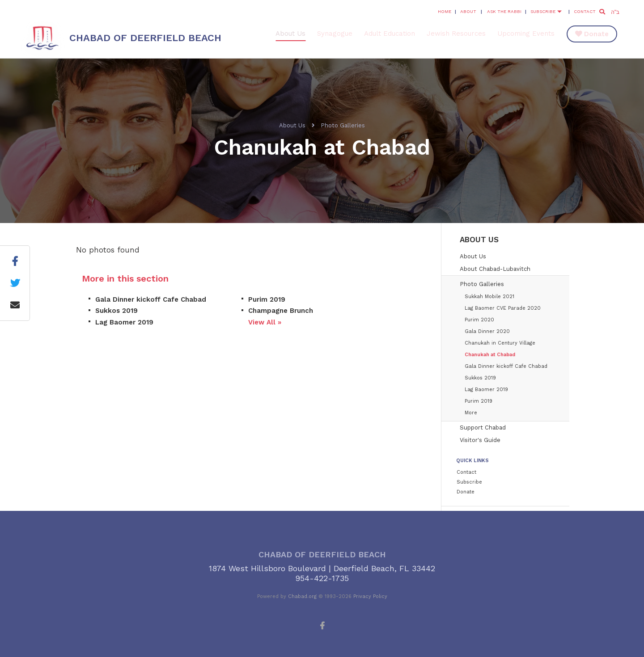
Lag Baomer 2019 (124, 322)
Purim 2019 (267, 299)
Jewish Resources (456, 34)
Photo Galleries (343, 125)
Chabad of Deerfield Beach (145, 38)
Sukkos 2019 (117, 311)
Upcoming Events (526, 34)
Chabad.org (302, 596)
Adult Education (390, 34)
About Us (290, 34)
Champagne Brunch (281, 311)
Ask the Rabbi (504, 11)
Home (445, 11)
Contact (585, 11)
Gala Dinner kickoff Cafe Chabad (151, 299)
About (468, 11)
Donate (596, 34)
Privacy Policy (370, 596)
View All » (265, 322)
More (471, 413)
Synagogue (335, 34)
